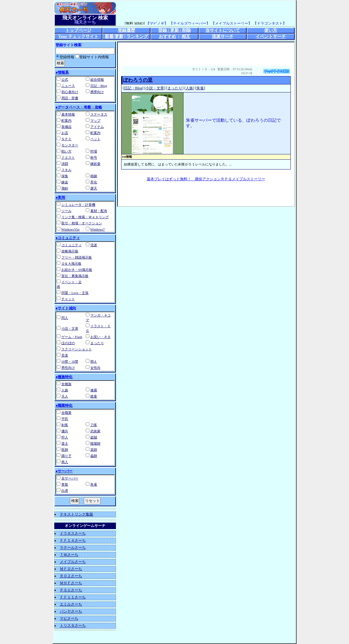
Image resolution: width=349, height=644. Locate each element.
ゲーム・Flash (72, 337)
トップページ (78, 30)
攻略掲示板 (70, 251)
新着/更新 (114, 37)
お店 (65, 133)
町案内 (66, 120)
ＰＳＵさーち (71, 590)
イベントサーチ (271, 37)
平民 (65, 419)
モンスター (70, 145)
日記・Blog (99, 86)
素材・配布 (99, 211)
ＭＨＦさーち (71, 583)
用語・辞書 (70, 98)
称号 (94, 157)
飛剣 (65, 188)
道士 (65, 443)
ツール (66, 211)
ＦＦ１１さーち (73, 597)
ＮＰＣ (66, 139)
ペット (95, 139)
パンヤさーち (71, 611)
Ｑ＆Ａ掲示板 (71, 263)
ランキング (137, 37)
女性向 (95, 368)
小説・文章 (70, 328)
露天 (94, 188)
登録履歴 (126, 30)
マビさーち (69, 618)
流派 (94, 245)
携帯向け (97, 92)
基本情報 (68, 114)
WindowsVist (70, 229)
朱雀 (94, 484)
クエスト (68, 157)
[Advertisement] (206, 53)
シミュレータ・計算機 (78, 205)
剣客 (65, 425)
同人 (65, 318)
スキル (66, 170)
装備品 (66, 127)
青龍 (65, 484)
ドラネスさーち (73, 533)
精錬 (94, 176)
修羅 (94, 390)
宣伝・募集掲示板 (75, 276)
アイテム (97, 127)
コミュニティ (72, 245)
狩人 (65, 437)
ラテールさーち (73, 548)
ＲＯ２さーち (71, 576)
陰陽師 (95, 443)
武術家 (95, 431)
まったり (97, 343)
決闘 (65, 164)
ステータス (99, 114)
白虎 (65, 491)
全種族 (66, 384)
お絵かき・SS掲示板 (77, 270)
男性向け (68, 368)
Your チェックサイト (78, 37)
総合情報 (97, 79)
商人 (65, 462)
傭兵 (65, 431)
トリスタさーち (73, 626)
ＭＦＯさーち (71, 569)
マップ (95, 120)
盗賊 (94, 437)
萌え (94, 361)
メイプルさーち (73, 562)
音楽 (65, 355)
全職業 (66, 413)
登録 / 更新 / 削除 (175, 30)
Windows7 (98, 229)
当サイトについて (223, 30)
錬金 (65, 182)
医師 (65, 450)
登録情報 (65, 57)
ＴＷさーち (69, 555)
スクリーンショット (77, 349)
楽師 (94, 450)
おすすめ (167, 37)
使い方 (271, 30)
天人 (65, 396)
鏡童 (94, 396)
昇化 (94, 182)
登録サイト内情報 (92, 57)
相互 (186, 37)
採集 (65, 176)
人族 (65, 390)
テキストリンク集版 (76, 514)
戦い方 (66, 151)
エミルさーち (71, 604)
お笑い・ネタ (101, 337)
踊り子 (66, 456)
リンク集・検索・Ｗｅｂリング (85, 217)
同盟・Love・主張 (75, 293)
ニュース (68, 86)
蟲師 (94, 456)
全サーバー (70, 478)
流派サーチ (223, 37)
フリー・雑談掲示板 (77, 257)
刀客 (94, 425)
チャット (68, 299)
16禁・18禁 (70, 361)
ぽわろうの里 (138, 80)
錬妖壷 (95, 164)
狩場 (94, 151)
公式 (65, 79)
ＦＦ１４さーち (73, 540)
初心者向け (70, 92)
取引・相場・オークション (82, 223)
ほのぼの (68, 343)
